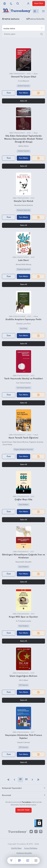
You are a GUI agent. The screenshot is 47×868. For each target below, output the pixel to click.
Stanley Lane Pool (23, 324)
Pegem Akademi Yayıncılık (23, 449)
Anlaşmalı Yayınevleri (12, 788)
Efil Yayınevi (24, 685)
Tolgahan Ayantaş (36, 442)
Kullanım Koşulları (24, 853)
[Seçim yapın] (23, 28)
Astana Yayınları (24, 86)
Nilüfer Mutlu (24, 146)
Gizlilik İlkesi (16, 848)
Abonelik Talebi (23, 810)
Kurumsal (6, 795)
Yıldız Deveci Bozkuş (20, 442)
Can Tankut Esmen (24, 383)
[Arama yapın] (23, 34)
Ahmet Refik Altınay (24, 265)
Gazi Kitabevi (23, 505)
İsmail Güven (7, 442)
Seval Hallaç (8, 445)
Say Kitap (24, 329)
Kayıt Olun (39, 3)
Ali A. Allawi (24, 680)
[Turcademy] (16, 832)
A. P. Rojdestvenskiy (23, 621)
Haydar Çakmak (23, 743)
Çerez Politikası (31, 848)
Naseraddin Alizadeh (23, 562)
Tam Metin (23, 93)
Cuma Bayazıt (23, 81)
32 (26, 779)
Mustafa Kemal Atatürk (24, 205)
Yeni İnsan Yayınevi (24, 388)
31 (20, 779)
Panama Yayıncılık (23, 210)
